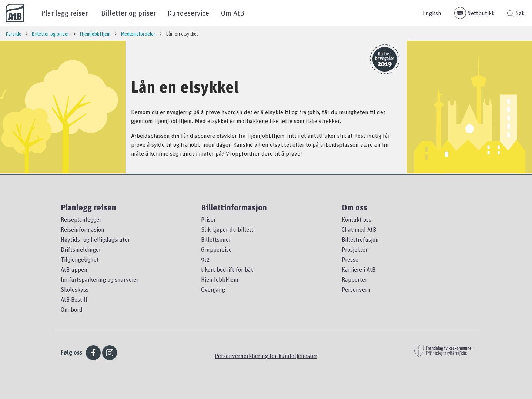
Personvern (356, 289)
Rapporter (354, 279)
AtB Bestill (74, 299)
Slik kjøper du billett (227, 229)
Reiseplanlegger (81, 219)
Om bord (72, 309)
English (432, 13)
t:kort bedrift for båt (227, 269)
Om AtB (233, 13)
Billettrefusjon (360, 239)
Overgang (213, 289)
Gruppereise (216, 249)
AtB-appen (74, 269)
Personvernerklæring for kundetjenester (266, 356)
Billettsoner (216, 239)
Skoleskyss (75, 289)
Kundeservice (188, 13)
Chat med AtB (359, 229)
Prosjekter (355, 249)
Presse (350, 259)
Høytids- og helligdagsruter (95, 239)
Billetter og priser (128, 13)
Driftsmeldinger (81, 249)
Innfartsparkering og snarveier (100, 279)
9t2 (205, 259)
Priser (208, 219)
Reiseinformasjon (83, 229)
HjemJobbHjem (220, 279)
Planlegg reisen (65, 13)
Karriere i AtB (359, 269)
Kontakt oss (357, 219)
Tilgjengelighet (80, 259)
